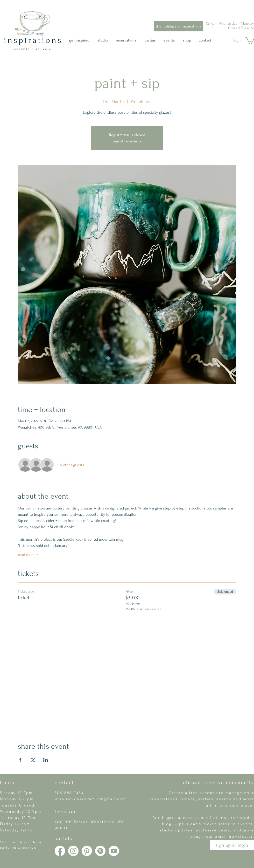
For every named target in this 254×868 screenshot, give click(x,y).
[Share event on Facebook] (20, 760)
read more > (28, 555)
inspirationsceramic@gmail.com (90, 799)
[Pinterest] (87, 851)
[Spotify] (100, 851)
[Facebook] (60, 851)
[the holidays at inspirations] (179, 26)
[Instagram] (73, 851)
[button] (250, 40)
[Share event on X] (33, 760)
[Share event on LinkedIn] (46, 760)
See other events (127, 141)
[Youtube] (114, 851)
